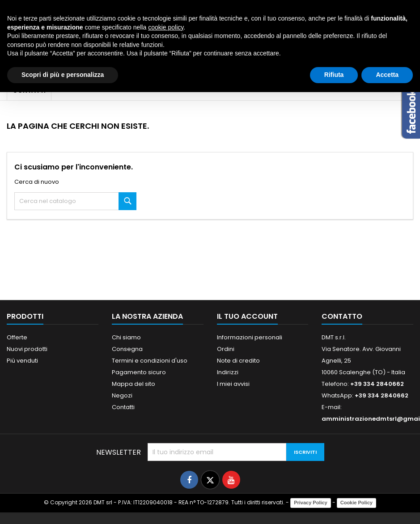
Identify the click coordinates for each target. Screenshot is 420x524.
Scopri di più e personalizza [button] (63, 75)
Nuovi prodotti (27, 349)
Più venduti (22, 361)
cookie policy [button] (166, 27)
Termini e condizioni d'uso (150, 361)
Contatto (342, 316)
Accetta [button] (387, 75)
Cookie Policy (356, 503)
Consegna (127, 349)
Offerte (17, 337)
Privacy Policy (311, 503)
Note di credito (238, 361)
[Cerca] (75, 201)
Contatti (123, 407)
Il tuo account (247, 316)
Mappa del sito (134, 384)
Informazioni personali (250, 337)
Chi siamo (126, 337)
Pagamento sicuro (139, 372)
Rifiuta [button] (334, 75)
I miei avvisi (233, 384)
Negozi (122, 395)
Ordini (226, 349)
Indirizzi (228, 372)
